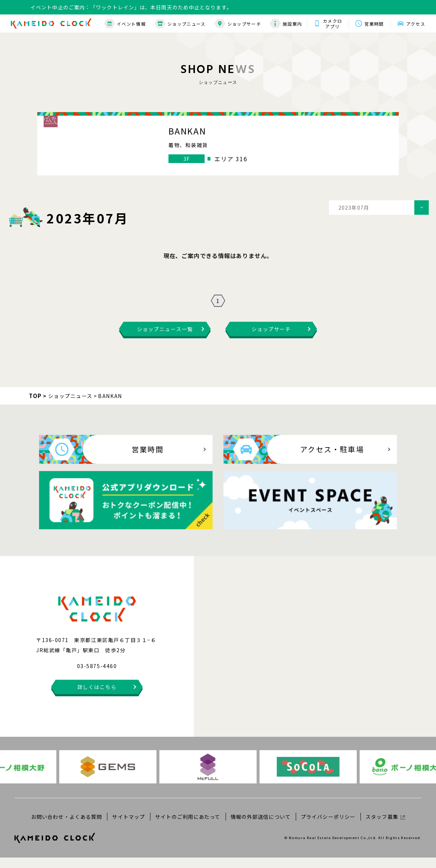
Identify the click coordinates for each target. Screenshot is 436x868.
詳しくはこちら (97, 697)
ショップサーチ (238, 24)
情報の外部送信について (261, 827)
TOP (35, 406)
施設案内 (286, 24)
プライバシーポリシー (328, 827)
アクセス (416, 24)
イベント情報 (125, 24)
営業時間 (374, 24)
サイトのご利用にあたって (188, 827)
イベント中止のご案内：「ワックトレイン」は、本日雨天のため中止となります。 (131, 7)
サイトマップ (129, 827)
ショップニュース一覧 (165, 339)
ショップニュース (180, 24)
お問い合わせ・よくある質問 (67, 827)
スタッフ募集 (385, 827)
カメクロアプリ (332, 23)
